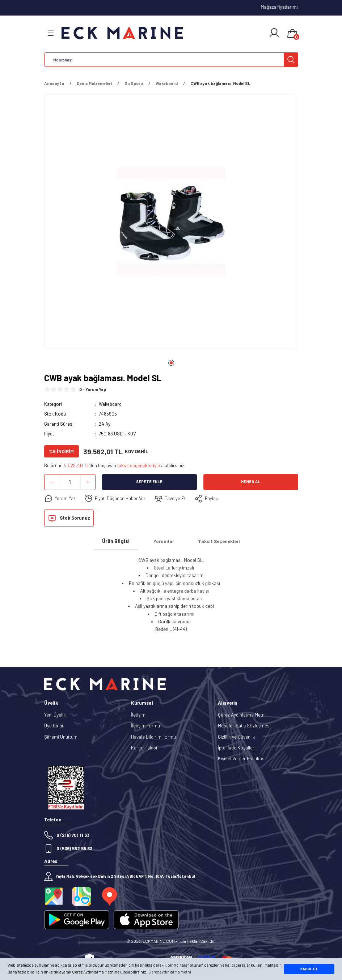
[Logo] (122, 33)
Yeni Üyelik (55, 715)
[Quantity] (70, 482)
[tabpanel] (171, 224)
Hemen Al (251, 482)
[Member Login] (274, 33)
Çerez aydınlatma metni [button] (170, 972)
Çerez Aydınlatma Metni (242, 715)
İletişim (138, 715)
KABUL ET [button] (309, 969)
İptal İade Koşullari (237, 748)
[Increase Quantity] (88, 482)
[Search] (171, 60)
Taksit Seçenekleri (219, 541)
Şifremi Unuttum (61, 737)
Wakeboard (111, 404)
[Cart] (292, 34)
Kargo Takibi (144, 748)
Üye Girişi (54, 726)
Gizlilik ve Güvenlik (237, 737)
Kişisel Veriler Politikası (242, 758)
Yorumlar (164, 541)
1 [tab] (171, 363)
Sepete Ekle (149, 482)
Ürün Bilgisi (116, 541)
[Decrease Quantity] (52, 482)
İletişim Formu (145, 726)
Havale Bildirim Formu (153, 737)
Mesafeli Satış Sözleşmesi (244, 726)
